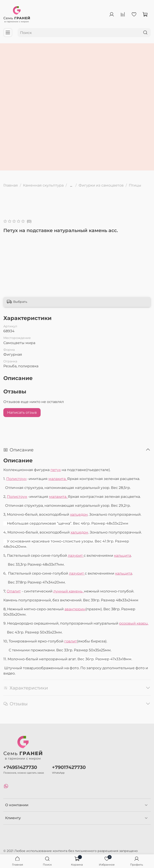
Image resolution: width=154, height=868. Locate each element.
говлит (71, 641)
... (71, 185)
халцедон (79, 514)
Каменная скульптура (43, 185)
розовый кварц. (134, 623)
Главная (11, 185)
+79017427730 (69, 767)
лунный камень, (69, 591)
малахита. (58, 479)
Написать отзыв (22, 412)
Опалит (14, 591)
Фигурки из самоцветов (101, 185)
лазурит (76, 555)
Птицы (135, 185)
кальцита (123, 555)
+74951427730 (20, 767)
